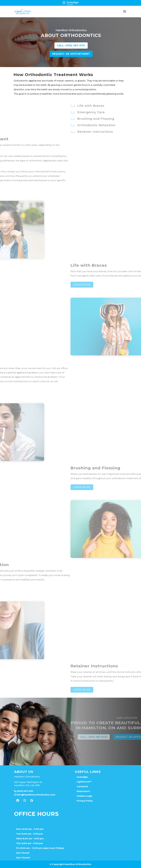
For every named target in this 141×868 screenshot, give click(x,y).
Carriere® (82, 786)
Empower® (83, 791)
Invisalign (82, 777)
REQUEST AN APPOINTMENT (97, 54)
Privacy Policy (85, 801)
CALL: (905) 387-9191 (97, 46)
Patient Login (85, 796)
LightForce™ (84, 782)
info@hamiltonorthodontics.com (35, 795)
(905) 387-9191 (24, 791)
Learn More (127, 285)
